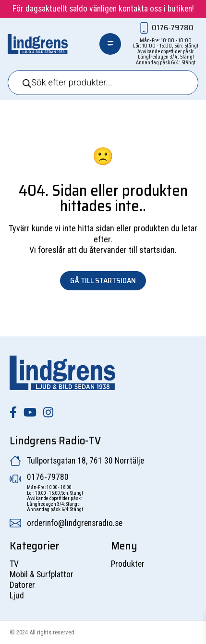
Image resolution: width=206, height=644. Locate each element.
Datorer (22, 585)
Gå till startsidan (103, 280)
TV (14, 564)
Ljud (17, 596)
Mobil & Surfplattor (42, 574)
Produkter (128, 564)
